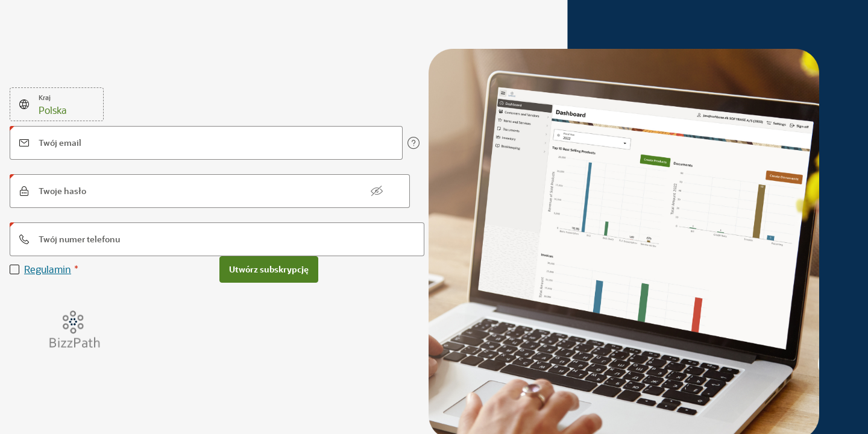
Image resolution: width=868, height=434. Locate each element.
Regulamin (48, 269)
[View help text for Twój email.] (414, 143)
